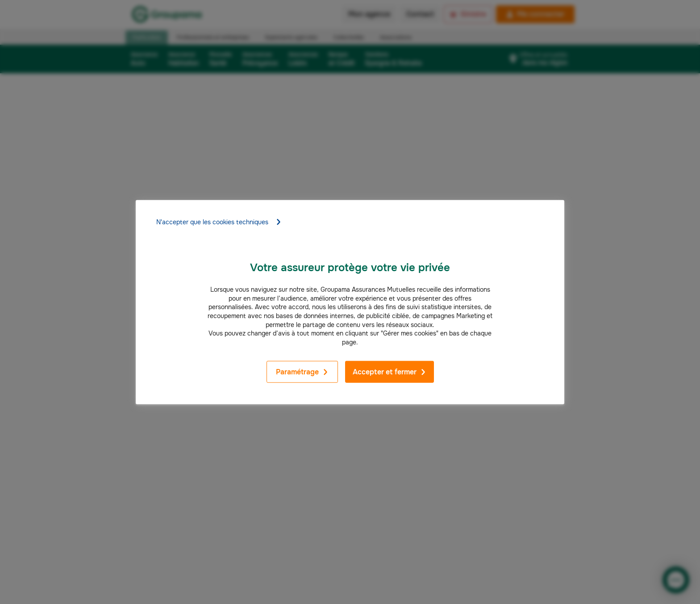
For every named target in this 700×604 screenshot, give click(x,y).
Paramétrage (302, 372)
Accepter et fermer (390, 372)
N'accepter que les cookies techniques (219, 222)
